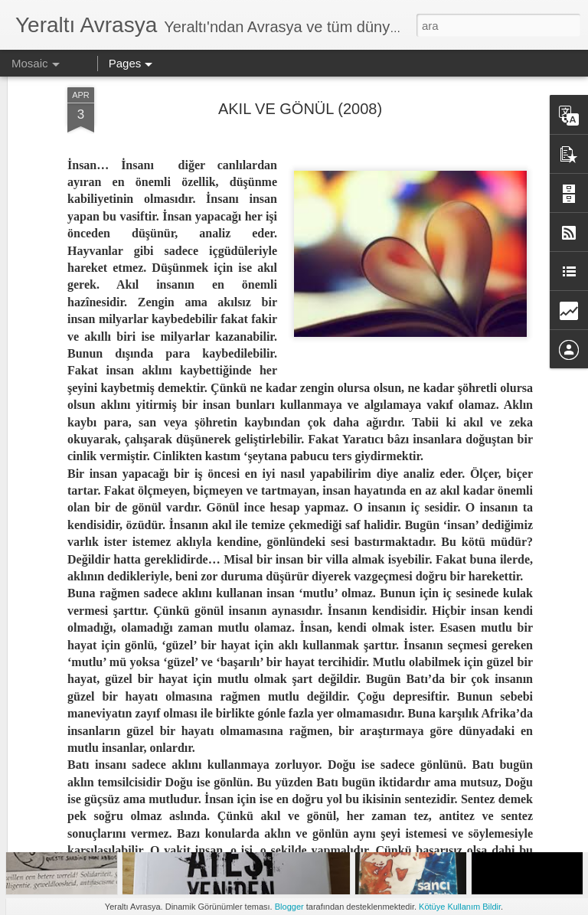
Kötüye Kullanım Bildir (460, 907)
